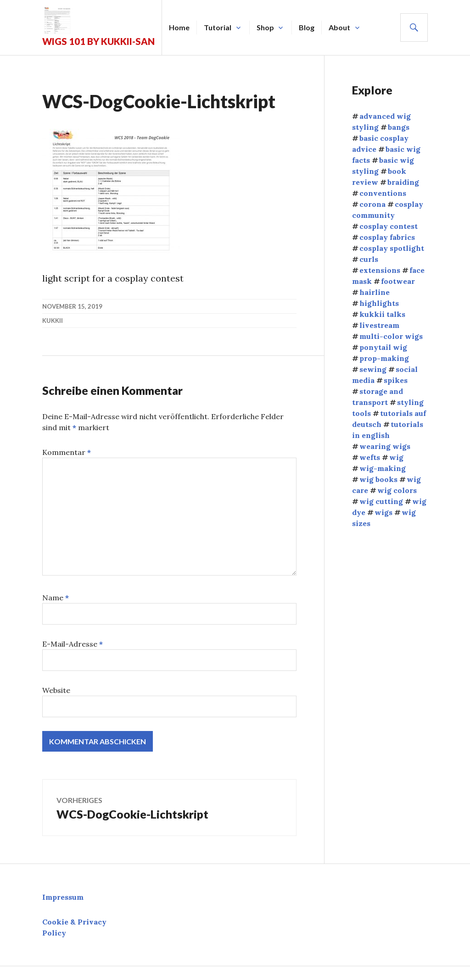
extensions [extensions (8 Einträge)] (380, 270)
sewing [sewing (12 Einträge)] (373, 369)
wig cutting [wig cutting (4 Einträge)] (381, 501)
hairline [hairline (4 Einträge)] (375, 292)
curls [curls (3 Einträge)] (369, 259)
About (339, 27)
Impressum (63, 897)
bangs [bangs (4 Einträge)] (399, 127)
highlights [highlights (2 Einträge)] (379, 303)
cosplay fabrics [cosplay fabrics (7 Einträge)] (387, 237)
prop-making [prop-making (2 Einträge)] (384, 358)
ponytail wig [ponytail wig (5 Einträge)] (383, 347)
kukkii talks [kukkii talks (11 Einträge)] (382, 314)
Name (56, 598)
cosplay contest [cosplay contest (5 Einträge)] (389, 226)
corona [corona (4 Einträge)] (372, 204)
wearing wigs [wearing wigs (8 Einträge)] (385, 446)
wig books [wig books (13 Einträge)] (378, 479)
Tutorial (218, 27)
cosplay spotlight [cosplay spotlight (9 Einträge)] (392, 248)
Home (179, 27)
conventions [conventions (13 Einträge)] (383, 193)
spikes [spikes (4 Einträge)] (396, 380)
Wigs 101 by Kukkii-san (98, 41)
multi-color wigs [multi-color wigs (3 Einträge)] (391, 336)
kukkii (53, 321)
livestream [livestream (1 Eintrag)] (379, 325)
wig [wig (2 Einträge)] (396, 457)
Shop (265, 27)
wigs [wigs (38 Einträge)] (383, 512)
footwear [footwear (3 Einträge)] (398, 281)
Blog (307, 27)
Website (56, 690)
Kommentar (67, 452)
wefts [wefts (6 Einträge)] (370, 457)
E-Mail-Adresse (73, 644)
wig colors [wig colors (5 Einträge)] (397, 490)
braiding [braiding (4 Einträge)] (403, 182)
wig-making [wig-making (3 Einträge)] (383, 468)
